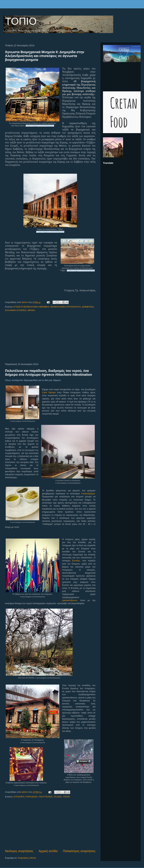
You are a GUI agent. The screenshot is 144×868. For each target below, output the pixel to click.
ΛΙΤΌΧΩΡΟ (19, 797)
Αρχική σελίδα (48, 851)
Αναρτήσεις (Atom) (27, 858)
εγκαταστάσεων (70, 600)
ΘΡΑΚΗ (31, 310)
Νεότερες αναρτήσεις (19, 851)
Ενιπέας (76, 561)
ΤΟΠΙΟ (21, 21)
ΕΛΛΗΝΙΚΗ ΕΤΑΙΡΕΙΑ (16, 310)
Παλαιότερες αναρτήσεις (79, 851)
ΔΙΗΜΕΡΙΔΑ (88, 307)
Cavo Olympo (49, 392)
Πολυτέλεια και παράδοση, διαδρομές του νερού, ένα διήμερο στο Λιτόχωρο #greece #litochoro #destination (49, 373)
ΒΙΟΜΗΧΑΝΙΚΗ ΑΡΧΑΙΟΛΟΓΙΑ (66, 307)
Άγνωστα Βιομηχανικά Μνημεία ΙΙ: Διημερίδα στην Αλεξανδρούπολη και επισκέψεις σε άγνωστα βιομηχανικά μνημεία (45, 56)
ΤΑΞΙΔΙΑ (58, 797)
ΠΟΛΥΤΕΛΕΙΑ (46, 797)
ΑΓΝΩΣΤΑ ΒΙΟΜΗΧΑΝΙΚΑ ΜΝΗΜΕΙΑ (31, 307)
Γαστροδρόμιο (88, 494)
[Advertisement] (50, 338)
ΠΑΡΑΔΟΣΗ (32, 797)
